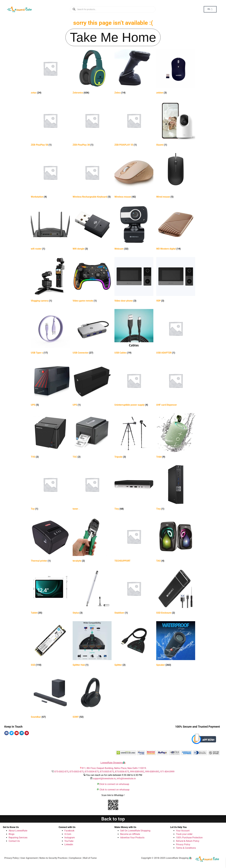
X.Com (68, 834)
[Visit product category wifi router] (50, 228)
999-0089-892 (137, 772)
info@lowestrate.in (126, 779)
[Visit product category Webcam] (134, 228)
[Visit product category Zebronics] (92, 72)
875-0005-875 (107, 772)
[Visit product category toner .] (92, 488)
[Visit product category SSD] (50, 644)
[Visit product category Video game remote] (92, 280)
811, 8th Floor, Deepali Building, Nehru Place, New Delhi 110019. (114, 768)
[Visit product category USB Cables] (134, 332)
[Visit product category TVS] (50, 436)
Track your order (184, 834)
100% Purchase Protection (189, 838)
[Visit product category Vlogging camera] (50, 280)
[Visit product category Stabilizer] (134, 592)
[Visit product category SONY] (92, 696)
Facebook (69, 831)
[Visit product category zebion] (176, 72)
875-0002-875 (61, 772)
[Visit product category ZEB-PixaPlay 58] (50, 124)
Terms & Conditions (186, 848)
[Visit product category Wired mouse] (176, 176)
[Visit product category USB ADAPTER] (176, 332)
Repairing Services (18, 838)
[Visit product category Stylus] (92, 592)
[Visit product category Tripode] (134, 436)
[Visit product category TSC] (92, 436)
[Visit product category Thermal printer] (50, 540)
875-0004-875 (92, 772)
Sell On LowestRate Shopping (135, 831)
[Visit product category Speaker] (176, 644)
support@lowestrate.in (104, 779)
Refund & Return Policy (188, 841)
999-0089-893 (152, 772)
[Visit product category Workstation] (50, 176)
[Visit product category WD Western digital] (176, 228)
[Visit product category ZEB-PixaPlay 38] (92, 124)
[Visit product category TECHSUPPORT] (134, 540)
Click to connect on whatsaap (114, 784)
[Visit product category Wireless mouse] (134, 176)
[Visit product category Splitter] (134, 644)
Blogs (12, 834)
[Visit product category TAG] (176, 540)
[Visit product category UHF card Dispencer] (176, 384)
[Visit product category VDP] (176, 280)
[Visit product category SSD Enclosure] (176, 592)
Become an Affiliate (130, 834)
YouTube (69, 841)
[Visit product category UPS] (50, 384)
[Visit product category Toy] (50, 488)
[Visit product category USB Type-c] (50, 332)
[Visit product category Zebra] (134, 72)
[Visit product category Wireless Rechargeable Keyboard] (92, 176)
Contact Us (14, 841)
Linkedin (69, 844)
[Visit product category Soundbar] (50, 696)
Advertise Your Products (132, 838)
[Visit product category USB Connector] (92, 332)
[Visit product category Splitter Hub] (92, 644)
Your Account (183, 831)
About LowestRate (18, 831)
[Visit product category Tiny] (134, 488)
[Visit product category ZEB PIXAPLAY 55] (134, 124)
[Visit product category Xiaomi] (176, 124)
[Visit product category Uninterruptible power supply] (134, 384)
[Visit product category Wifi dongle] (92, 228)
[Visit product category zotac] (50, 72)
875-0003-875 (77, 772)
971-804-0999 (167, 772)
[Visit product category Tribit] (176, 436)
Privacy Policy (183, 844)
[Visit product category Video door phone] (134, 280)
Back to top (113, 819)
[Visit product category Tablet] (50, 592)
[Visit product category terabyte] (92, 540)
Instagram (70, 838)
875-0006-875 (122, 772)
